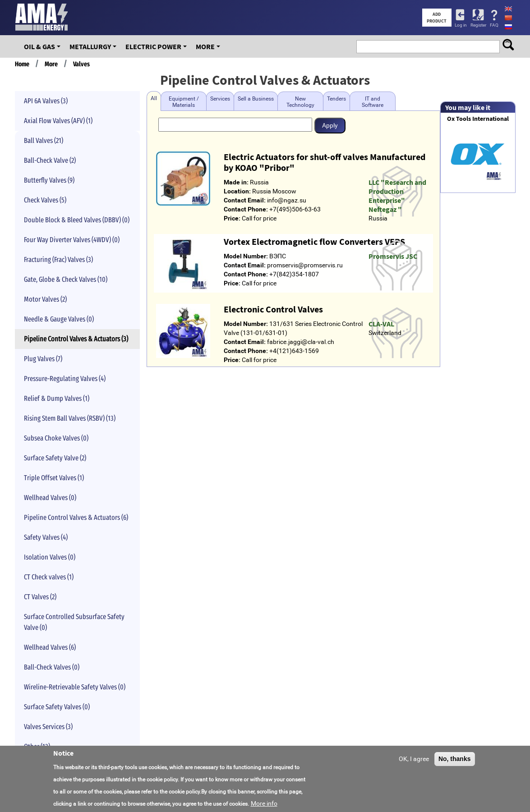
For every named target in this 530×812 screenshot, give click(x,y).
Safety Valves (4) (46, 537)
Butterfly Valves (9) (49, 180)
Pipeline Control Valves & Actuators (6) (76, 517)
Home (22, 64)
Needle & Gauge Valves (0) (59, 319)
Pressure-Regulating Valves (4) (65, 378)
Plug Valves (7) (43, 359)
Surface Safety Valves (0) (57, 707)
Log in (461, 25)
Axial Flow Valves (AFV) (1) (58, 121)
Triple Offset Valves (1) (54, 478)
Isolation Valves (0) (50, 557)
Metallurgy (90, 46)
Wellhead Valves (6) (50, 647)
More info (264, 803)
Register (478, 25)
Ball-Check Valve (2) (50, 160)
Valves (81, 64)
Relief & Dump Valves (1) (57, 398)
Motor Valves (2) (45, 299)
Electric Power (153, 46)
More (205, 46)
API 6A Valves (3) (46, 101)
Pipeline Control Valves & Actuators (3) (76, 339)
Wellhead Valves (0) (50, 498)
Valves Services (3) (48, 727)
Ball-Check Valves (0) (52, 667)
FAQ (494, 25)
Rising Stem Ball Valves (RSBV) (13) (70, 418)
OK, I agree (414, 759)
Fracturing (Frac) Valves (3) (58, 259)
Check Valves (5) (45, 200)
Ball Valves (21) (44, 140)
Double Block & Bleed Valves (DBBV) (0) (77, 220)
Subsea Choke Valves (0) (56, 438)
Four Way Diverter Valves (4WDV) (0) (72, 240)
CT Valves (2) (40, 597)
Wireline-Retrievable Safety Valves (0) (75, 687)
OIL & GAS (39, 46)
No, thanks (455, 759)
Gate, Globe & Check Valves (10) (66, 279)
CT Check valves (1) (49, 577)
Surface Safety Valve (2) (55, 458)
